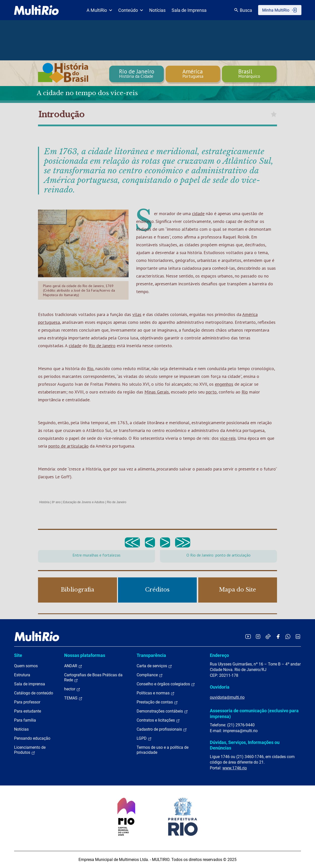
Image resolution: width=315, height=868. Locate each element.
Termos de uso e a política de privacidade (163, 750)
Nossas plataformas (85, 655)
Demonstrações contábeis (162, 711)
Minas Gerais (157, 392)
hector (72, 689)
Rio (90, 368)
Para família (25, 720)
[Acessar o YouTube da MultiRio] (248, 636)
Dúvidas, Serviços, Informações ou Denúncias (245, 745)
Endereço (219, 655)
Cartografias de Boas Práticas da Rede (93, 678)
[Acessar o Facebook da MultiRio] (278, 636)
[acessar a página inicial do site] (36, 10)
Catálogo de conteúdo (34, 693)
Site (18, 655)
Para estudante (28, 711)
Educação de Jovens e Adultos (84, 502)
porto (211, 392)
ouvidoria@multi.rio (227, 697)
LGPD (144, 738)
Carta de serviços (154, 666)
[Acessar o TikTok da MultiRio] (268, 636)
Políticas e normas (156, 693)
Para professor (27, 702)
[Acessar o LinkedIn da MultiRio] (298, 636)
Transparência (151, 655)
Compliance (150, 675)
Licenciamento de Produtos (30, 750)
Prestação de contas (157, 702)
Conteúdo (131, 10)
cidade (198, 213)
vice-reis (228, 438)
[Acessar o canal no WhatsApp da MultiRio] (288, 636)
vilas (137, 314)
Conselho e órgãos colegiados (166, 684)
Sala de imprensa (30, 684)
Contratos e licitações (158, 720)
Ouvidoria (220, 687)
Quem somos (26, 666)
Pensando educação (32, 738)
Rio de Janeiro (102, 346)
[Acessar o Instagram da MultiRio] (258, 636)
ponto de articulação (68, 446)
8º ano (56, 502)
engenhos (224, 384)
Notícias (157, 10)
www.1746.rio (235, 768)
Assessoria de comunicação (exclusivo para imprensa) (254, 713)
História (44, 502)
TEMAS (73, 698)
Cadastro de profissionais (162, 729)
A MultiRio (99, 10)
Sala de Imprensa (189, 10)
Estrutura (22, 675)
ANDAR (73, 666)
